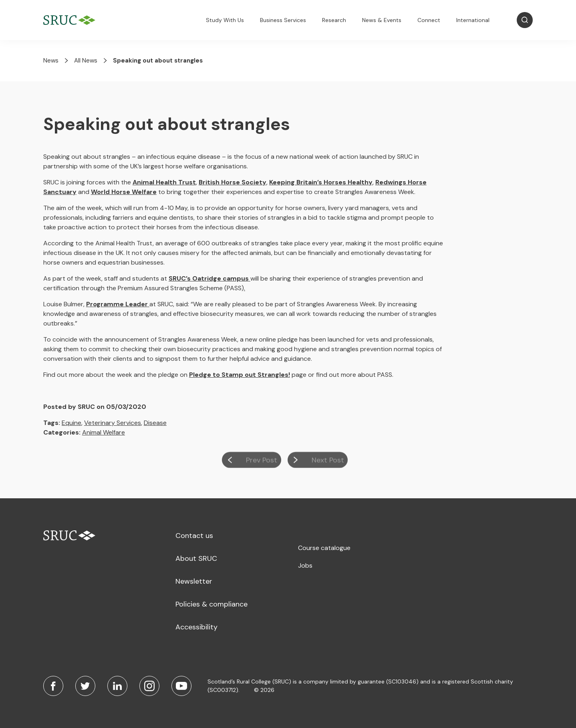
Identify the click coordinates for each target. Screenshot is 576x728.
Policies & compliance (211, 604)
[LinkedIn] (117, 686)
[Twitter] (85, 686)
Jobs (305, 565)
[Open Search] (525, 20)
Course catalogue (324, 548)
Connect (429, 20)
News (51, 61)
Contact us (194, 536)
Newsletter (194, 581)
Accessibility (196, 627)
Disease (155, 423)
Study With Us (225, 20)
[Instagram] (149, 686)
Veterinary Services (113, 423)
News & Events (382, 20)
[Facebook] (53, 686)
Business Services (283, 20)
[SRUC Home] (71, 20)
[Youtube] (181, 686)
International (473, 20)
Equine (71, 423)
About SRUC (196, 558)
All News (86, 61)
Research (334, 20)
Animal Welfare (104, 432)
